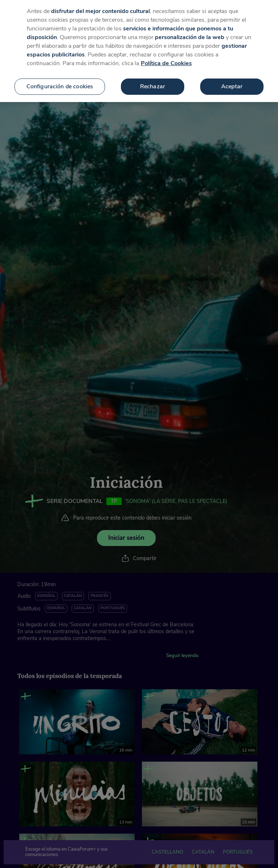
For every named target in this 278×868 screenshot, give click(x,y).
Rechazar (153, 81)
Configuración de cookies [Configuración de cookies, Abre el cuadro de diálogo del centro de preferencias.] (60, 81)
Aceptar (232, 81)
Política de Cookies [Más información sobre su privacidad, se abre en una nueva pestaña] (166, 58)
